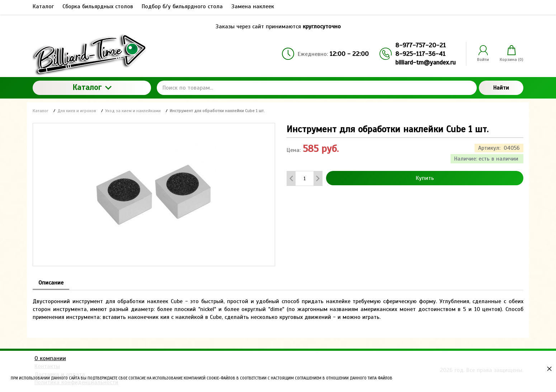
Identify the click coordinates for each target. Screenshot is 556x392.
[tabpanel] (278, 306)
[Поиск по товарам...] (317, 88)
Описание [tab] (51, 283)
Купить (425, 178)
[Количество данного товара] (305, 179)
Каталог (92, 87)
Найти (501, 88)
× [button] (549, 369)
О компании (50, 358)
